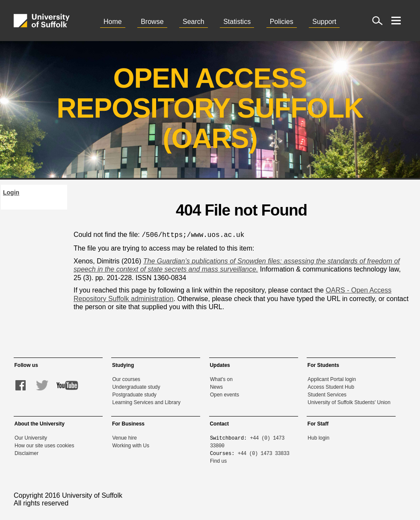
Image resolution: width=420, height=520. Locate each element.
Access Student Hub (331, 386)
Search (194, 22)
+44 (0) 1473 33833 (264, 452)
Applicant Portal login (332, 378)
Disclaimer (27, 452)
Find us (218, 460)
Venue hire (124, 437)
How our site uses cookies (44, 445)
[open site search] (377, 21)
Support (324, 22)
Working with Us (130, 445)
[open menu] (396, 21)
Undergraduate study (136, 386)
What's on (221, 378)
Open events (225, 394)
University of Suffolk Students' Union (349, 402)
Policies (282, 22)
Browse (152, 22)
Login (11, 192)
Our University (31, 437)
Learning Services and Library (146, 402)
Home (113, 22)
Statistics (237, 22)
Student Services (327, 394)
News (216, 386)
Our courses (126, 378)
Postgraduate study (134, 394)
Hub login (318, 437)
